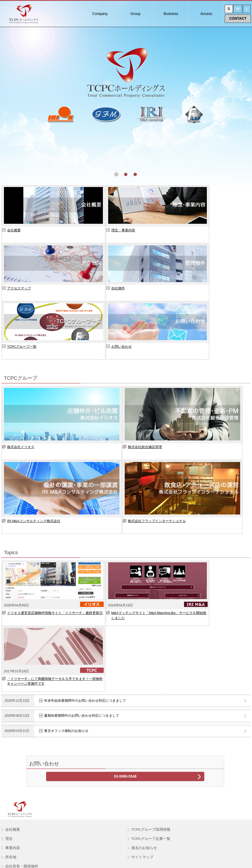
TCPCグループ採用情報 (151, 706)
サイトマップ (142, 733)
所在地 (11, 733)
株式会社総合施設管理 (145, 393)
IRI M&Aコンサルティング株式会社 (34, 467)
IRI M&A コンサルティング (28, 790)
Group (135, 14)
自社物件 (14, 293)
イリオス (14, 771)
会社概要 (14, 235)
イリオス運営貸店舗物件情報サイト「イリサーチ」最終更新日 (43, 561)
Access (206, 14)
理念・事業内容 (101, 235)
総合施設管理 (18, 780)
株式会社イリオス (21, 393)
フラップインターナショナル (30, 799)
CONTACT (238, 19)
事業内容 (13, 724)
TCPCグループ (17, 762)
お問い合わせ (182, 293)
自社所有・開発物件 (22, 742)
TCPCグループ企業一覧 (151, 715)
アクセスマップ (184, 235)
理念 (9, 715)
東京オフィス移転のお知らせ (66, 611)
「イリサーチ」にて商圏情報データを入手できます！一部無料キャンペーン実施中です (208, 561)
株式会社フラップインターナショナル (157, 467)
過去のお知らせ (144, 724)
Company (100, 14)
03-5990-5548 (125, 657)
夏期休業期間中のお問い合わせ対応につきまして (82, 596)
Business (171, 14)
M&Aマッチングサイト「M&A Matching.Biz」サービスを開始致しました (127, 561)
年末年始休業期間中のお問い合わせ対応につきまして (85, 581)
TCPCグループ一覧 (104, 293)
